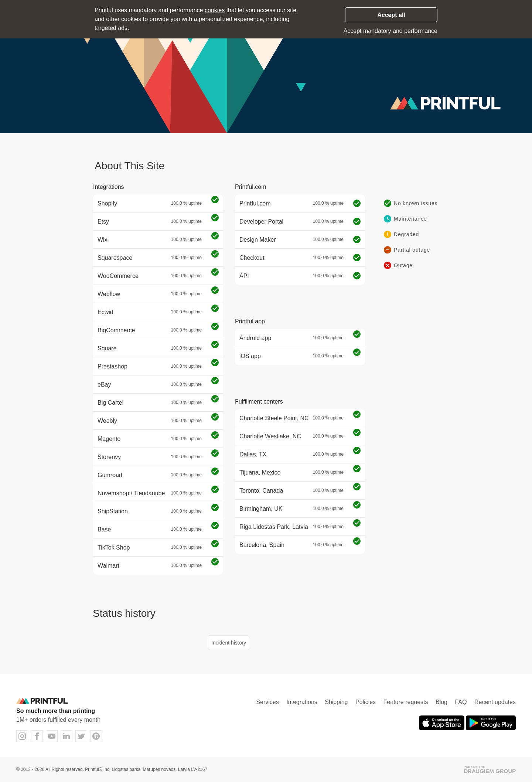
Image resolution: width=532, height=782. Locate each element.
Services (267, 702)
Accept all (391, 15)
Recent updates (495, 702)
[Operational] (215, 200)
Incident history (229, 643)
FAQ (461, 702)
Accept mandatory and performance (391, 31)
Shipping (336, 702)
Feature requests (406, 702)
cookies (215, 10)
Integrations (302, 702)
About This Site (129, 166)
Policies (366, 702)
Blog (441, 702)
